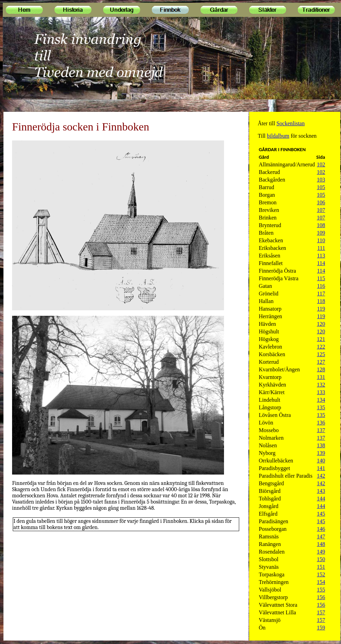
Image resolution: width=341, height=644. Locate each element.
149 (321, 552)
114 (321, 263)
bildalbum (278, 136)
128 (321, 369)
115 (321, 278)
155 (321, 590)
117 (321, 294)
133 (321, 392)
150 (321, 559)
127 (321, 362)
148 (321, 544)
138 (321, 445)
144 (321, 499)
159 (321, 628)
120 (321, 324)
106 (321, 202)
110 (321, 240)
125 (321, 354)
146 (321, 529)
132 (321, 385)
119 (321, 309)
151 (321, 567)
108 (321, 225)
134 (321, 400)
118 (321, 301)
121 (321, 339)
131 (321, 377)
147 (321, 536)
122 (321, 347)
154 (321, 582)
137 (321, 430)
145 (321, 514)
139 (321, 453)
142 (321, 476)
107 (321, 210)
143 (321, 491)
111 (321, 248)
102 (321, 164)
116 (321, 286)
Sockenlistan (291, 123)
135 (321, 407)
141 (321, 468)
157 (321, 612)
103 (321, 180)
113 (321, 256)
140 (321, 461)
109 (321, 233)
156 (321, 597)
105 (321, 187)
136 (321, 423)
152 (321, 574)
